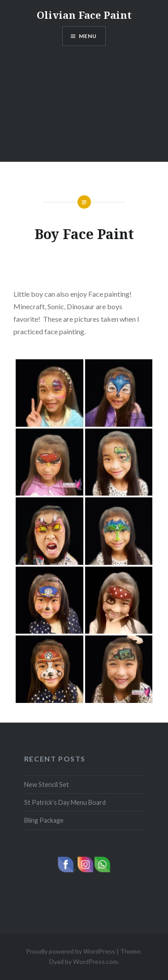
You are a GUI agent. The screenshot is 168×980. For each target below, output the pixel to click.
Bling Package (44, 820)
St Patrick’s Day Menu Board (65, 802)
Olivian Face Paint (84, 15)
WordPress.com (95, 961)
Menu (88, 36)
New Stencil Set (47, 784)
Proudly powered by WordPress (71, 951)
